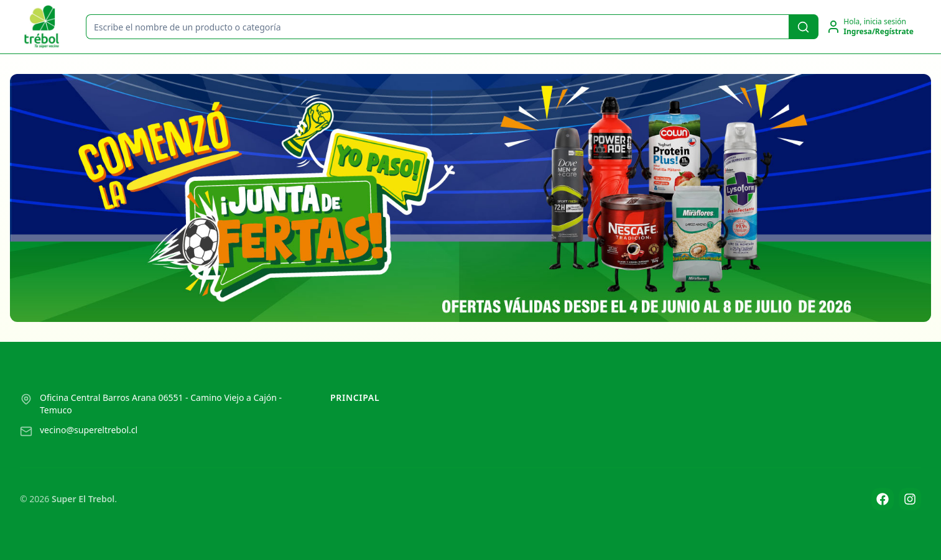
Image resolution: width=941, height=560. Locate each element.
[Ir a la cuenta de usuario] (870, 27)
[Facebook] (883, 499)
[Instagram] (910, 499)
